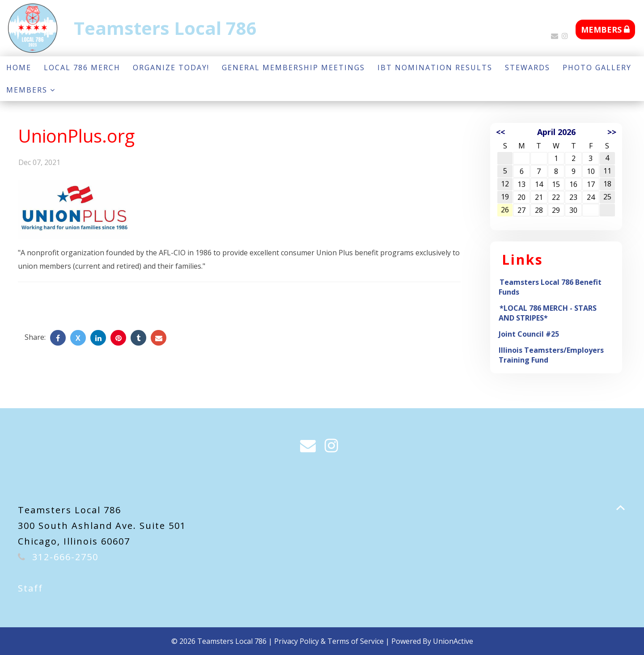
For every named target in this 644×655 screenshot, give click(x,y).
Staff (30, 588)
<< (500, 132)
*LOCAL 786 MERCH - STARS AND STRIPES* (548, 313)
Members (31, 90)
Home (19, 68)
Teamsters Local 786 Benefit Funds (550, 287)
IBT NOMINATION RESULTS (435, 68)
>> (612, 132)
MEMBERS (605, 30)
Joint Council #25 (529, 334)
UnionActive (453, 641)
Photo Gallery (597, 68)
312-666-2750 (65, 557)
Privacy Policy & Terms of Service (329, 641)
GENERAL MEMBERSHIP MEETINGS (293, 68)
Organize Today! (171, 68)
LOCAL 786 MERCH (82, 68)
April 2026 (556, 132)
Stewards (527, 68)
